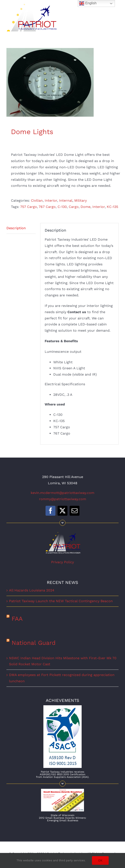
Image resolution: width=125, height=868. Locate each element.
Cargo (74, 207)
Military (81, 200)
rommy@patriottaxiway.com (63, 499)
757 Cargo (29, 207)
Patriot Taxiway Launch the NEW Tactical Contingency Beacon (61, 601)
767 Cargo (47, 207)
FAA (17, 619)
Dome (85, 207)
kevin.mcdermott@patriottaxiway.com (62, 493)
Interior (51, 200)
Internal (66, 200)
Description (16, 228)
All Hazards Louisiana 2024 (32, 590)
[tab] (21, 228)
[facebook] (50, 511)
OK (100, 860)
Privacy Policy (62, 562)
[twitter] (62, 511)
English (88, 3)
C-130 (62, 207)
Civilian (37, 200)
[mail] (75, 511)
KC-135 (112, 207)
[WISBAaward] (62, 790)
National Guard (34, 643)
